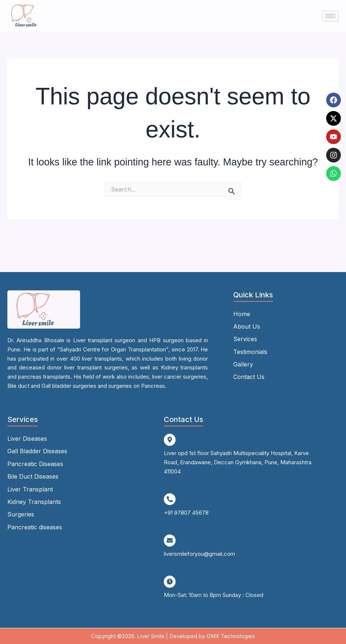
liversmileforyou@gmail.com (199, 553)
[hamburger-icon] (330, 16)
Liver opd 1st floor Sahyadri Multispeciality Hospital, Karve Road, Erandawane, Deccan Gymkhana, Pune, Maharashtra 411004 (238, 462)
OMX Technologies (231, 635)
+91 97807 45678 (186, 512)
